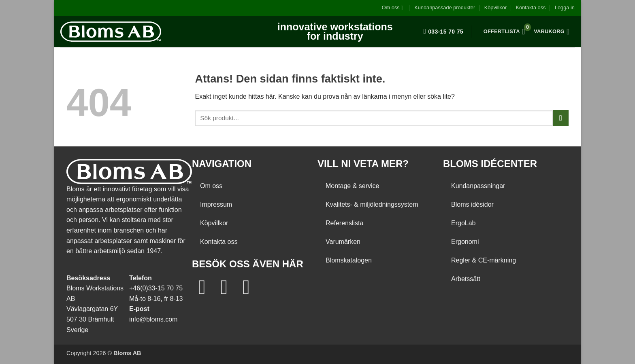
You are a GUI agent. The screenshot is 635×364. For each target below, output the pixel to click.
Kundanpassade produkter (445, 7)
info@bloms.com (153, 319)
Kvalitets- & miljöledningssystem (372, 204)
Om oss (393, 8)
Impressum (216, 204)
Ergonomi (465, 242)
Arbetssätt (466, 279)
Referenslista (344, 223)
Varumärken (343, 242)
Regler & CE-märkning (484, 260)
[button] (565, 8)
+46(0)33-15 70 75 (156, 288)
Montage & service (353, 186)
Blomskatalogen (349, 260)
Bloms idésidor (472, 204)
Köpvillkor (495, 7)
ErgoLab (463, 223)
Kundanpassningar (478, 186)
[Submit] (561, 118)
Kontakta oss (531, 7)
